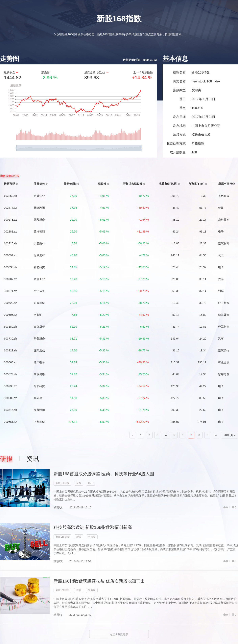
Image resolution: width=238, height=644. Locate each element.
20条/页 (230, 435)
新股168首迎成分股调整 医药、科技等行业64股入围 (104, 474)
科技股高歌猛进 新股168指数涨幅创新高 (93, 527)
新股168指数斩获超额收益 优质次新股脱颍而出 (99, 581)
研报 (6, 459)
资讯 (33, 459)
